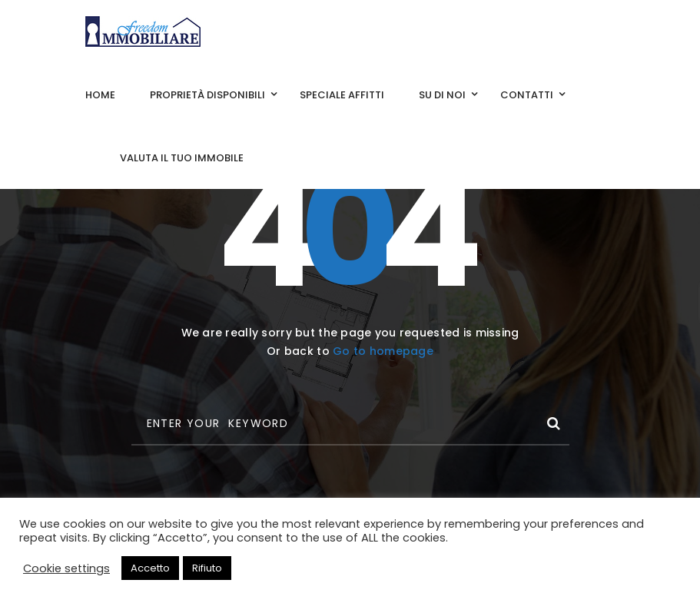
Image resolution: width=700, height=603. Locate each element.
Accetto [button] (150, 568)
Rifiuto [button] (207, 568)
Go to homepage (383, 351)
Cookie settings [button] (66, 568)
